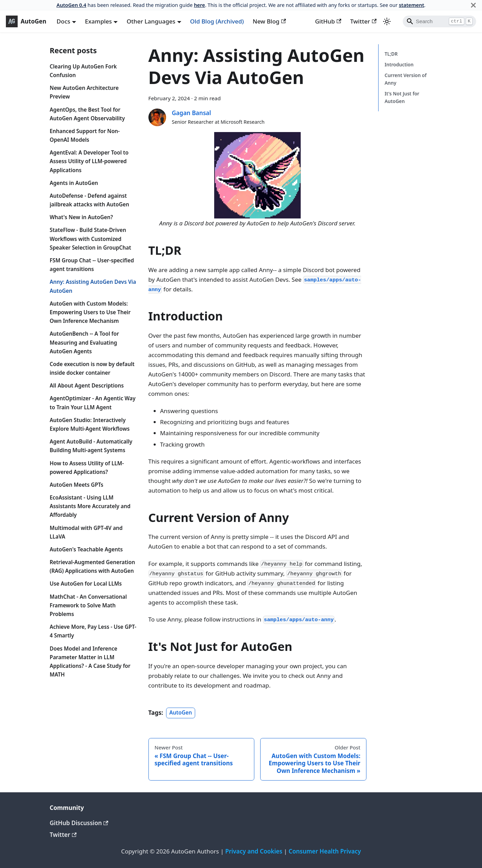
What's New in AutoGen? (81, 217)
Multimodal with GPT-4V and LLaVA (86, 532)
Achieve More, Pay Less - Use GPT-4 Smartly (93, 631)
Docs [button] (63, 21)
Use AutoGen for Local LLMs (86, 584)
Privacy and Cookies (254, 851)
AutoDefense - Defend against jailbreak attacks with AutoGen (90, 200)
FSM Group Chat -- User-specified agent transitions (92, 265)
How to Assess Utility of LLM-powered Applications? (87, 468)
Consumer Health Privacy (325, 851)
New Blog (269, 21)
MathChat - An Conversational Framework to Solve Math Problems (88, 605)
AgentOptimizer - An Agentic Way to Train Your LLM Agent (93, 403)
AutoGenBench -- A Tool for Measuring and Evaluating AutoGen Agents (84, 342)
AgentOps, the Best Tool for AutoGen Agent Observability (87, 114)
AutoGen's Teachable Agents (86, 549)
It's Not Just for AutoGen (402, 97)
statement (412, 5)
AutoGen (181, 713)
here (199, 5)
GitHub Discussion (79, 823)
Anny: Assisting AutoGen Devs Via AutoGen (93, 286)
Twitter (363, 21)
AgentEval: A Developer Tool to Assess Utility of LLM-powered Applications (89, 161)
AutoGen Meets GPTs (77, 485)
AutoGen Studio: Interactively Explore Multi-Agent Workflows (90, 424)
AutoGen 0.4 (71, 5)
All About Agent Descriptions (87, 385)
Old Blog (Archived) (217, 21)
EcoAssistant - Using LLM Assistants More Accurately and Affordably (90, 506)
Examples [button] (99, 21)
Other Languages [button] (151, 21)
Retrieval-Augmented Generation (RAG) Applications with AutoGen (93, 566)
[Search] (440, 21)
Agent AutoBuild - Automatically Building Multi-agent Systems (91, 446)
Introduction (399, 64)
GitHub (328, 21)
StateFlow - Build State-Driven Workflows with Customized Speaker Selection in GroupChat (90, 239)
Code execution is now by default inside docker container (92, 368)
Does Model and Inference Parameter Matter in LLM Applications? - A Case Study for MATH (90, 662)
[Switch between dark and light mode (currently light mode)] (387, 21)
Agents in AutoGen (74, 183)
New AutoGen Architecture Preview (84, 92)
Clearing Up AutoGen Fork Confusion (83, 71)
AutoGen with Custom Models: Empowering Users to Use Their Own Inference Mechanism (90, 312)
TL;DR (391, 54)
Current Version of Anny (405, 79)
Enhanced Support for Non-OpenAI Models (85, 135)
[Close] (473, 5)
